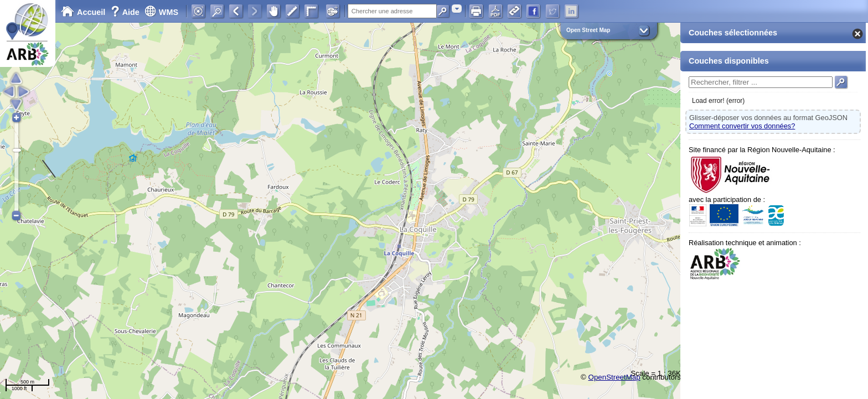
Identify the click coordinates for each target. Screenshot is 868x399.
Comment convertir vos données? (742, 126)
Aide (126, 12)
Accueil (83, 12)
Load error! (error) (718, 101)
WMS (161, 12)
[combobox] (457, 9)
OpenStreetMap (614, 377)
